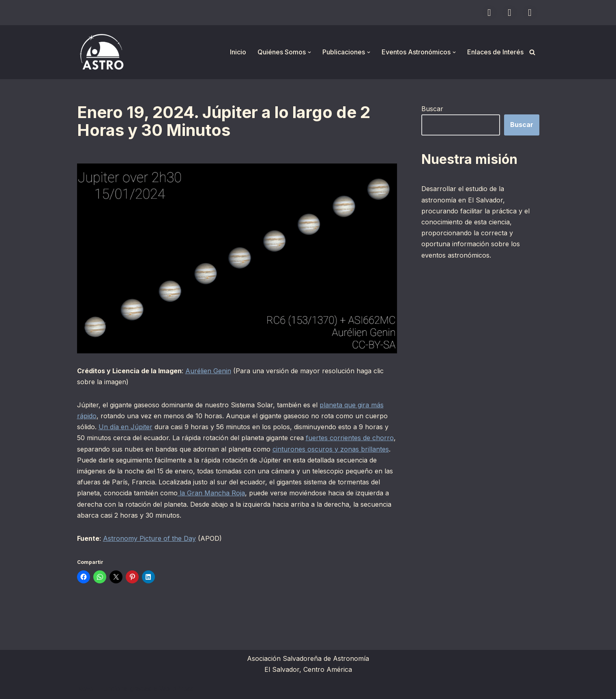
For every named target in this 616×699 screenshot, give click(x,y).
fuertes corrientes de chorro (350, 438)
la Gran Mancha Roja (211, 493)
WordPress (176, 688)
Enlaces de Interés (495, 52)
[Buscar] (532, 52)
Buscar (432, 109)
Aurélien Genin (208, 371)
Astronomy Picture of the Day (149, 538)
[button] (309, 52)
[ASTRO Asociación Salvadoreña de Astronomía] (101, 52)
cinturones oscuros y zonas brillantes (331, 449)
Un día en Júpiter (126, 427)
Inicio (238, 52)
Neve (85, 688)
